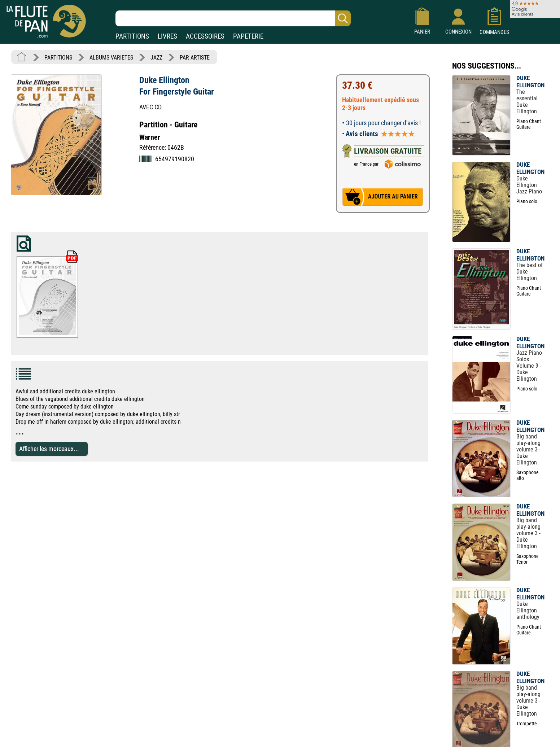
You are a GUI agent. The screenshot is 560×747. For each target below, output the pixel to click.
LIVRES (167, 36)
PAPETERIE (248, 36)
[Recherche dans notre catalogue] (233, 18)
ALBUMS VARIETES (111, 58)
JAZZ (156, 58)
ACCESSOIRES (205, 36)
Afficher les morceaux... (49, 449)
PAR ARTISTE (195, 58)
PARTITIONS (132, 36)
